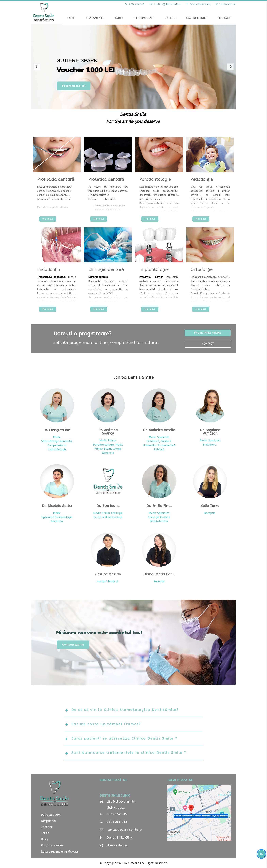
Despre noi (48, 821)
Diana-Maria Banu (159, 574)
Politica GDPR (51, 815)
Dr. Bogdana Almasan (210, 432)
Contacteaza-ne (69, 648)
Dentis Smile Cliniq (120, 839)
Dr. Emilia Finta (159, 506)
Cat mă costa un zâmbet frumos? (106, 724)
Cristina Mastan (108, 574)
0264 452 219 (117, 814)
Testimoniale (144, 18)
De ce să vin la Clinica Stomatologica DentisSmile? (125, 710)
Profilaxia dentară (56, 179)
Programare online (208, 333)
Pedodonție (202, 179)
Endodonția (49, 270)
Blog (44, 839)
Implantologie (154, 270)
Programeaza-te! (69, 86)
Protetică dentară (106, 179)
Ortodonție (202, 270)
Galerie (170, 18)
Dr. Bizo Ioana (108, 506)
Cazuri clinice (197, 18)
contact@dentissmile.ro (125, 831)
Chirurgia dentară (106, 270)
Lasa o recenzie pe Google (60, 851)
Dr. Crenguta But (57, 430)
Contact (224, 18)
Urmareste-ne (117, 848)
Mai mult (48, 219)
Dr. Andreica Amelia (159, 430)
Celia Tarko (210, 506)
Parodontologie (155, 179)
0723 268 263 (117, 822)
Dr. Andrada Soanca (108, 432)
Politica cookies (52, 845)
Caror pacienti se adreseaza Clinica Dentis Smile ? (124, 738)
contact (165, 4)
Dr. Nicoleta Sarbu (57, 506)
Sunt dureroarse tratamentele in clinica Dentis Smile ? (129, 753)
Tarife (45, 833)
